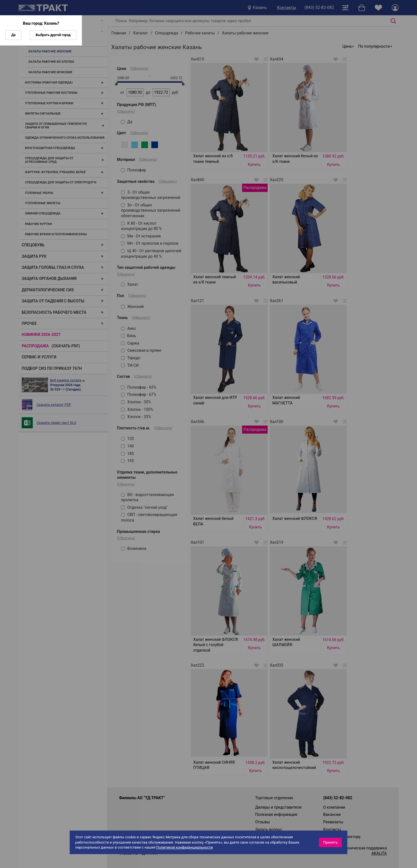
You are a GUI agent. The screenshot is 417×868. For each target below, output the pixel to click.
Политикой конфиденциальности (185, 847)
